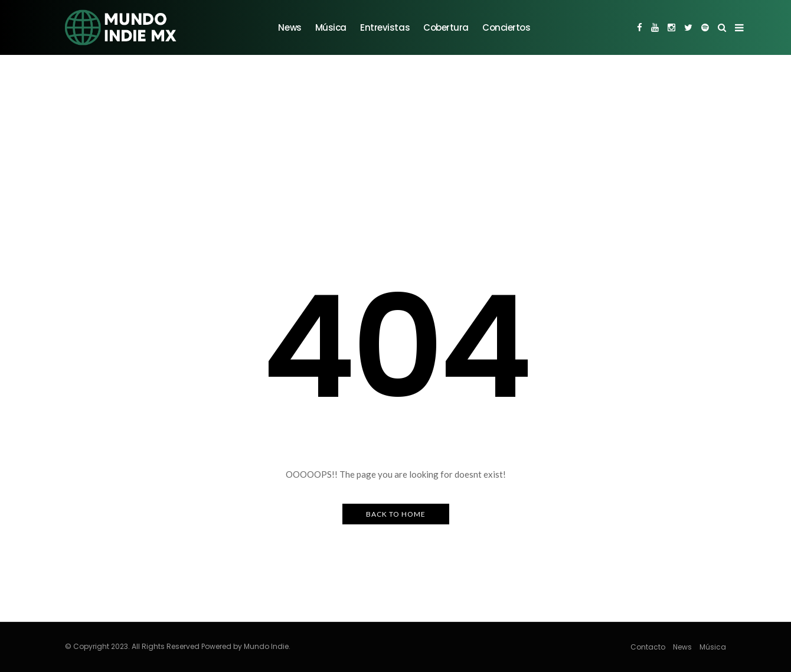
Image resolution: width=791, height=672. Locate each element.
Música (331, 27)
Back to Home (396, 514)
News (290, 27)
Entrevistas (385, 27)
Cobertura (446, 27)
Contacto (648, 647)
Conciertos (506, 27)
